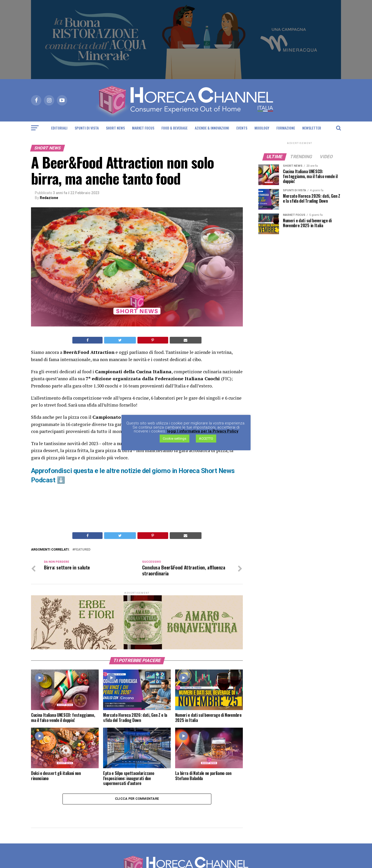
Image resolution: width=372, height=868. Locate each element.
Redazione (49, 198)
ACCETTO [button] (206, 439)
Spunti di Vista (87, 128)
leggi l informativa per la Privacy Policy (203, 432)
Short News (115, 128)
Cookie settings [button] (175, 439)
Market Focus (143, 128)
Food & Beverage (175, 128)
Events (242, 128)
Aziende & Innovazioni (212, 128)
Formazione (286, 128)
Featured (82, 550)
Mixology (262, 128)
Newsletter (312, 128)
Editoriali (59, 128)
